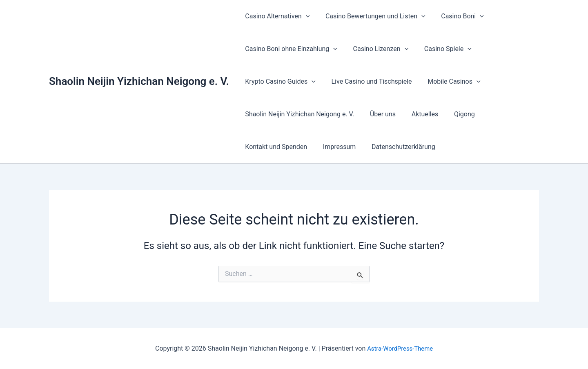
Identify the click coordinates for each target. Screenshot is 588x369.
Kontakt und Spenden (275, 147)
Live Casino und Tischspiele (368, 81)
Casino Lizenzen (377, 49)
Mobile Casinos (447, 82)
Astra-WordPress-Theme (400, 348)
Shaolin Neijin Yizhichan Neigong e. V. (139, 81)
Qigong (455, 114)
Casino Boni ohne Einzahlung (290, 49)
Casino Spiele (441, 49)
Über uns (379, 114)
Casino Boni (456, 16)
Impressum (335, 147)
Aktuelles (418, 114)
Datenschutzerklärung (396, 147)
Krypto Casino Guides (279, 82)
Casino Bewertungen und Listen (371, 16)
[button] (304, 16)
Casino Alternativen (276, 16)
